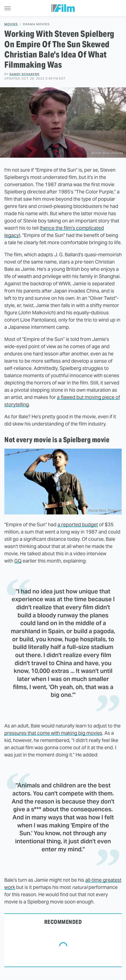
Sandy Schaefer (24, 74)
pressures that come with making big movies (53, 733)
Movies (11, 24)
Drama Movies (36, 24)
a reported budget (78, 525)
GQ (18, 561)
